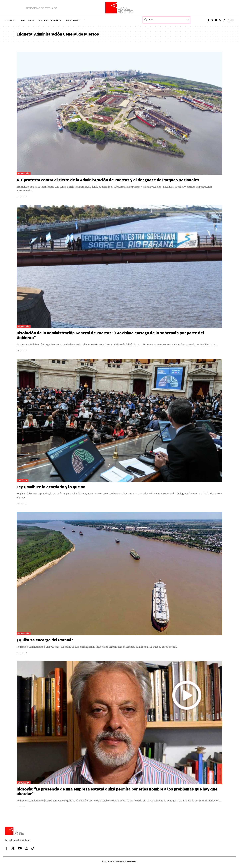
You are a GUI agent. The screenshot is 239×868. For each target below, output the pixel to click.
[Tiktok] (224, 20)
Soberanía (24, 174)
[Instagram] (220, 20)
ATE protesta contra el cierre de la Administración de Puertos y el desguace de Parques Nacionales (108, 180)
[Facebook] (209, 20)
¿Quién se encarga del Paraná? (45, 640)
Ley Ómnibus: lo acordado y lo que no (51, 487)
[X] (212, 20)
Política (22, 481)
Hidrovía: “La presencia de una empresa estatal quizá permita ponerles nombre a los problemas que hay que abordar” (117, 792)
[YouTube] (216, 20)
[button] (84, 20)
